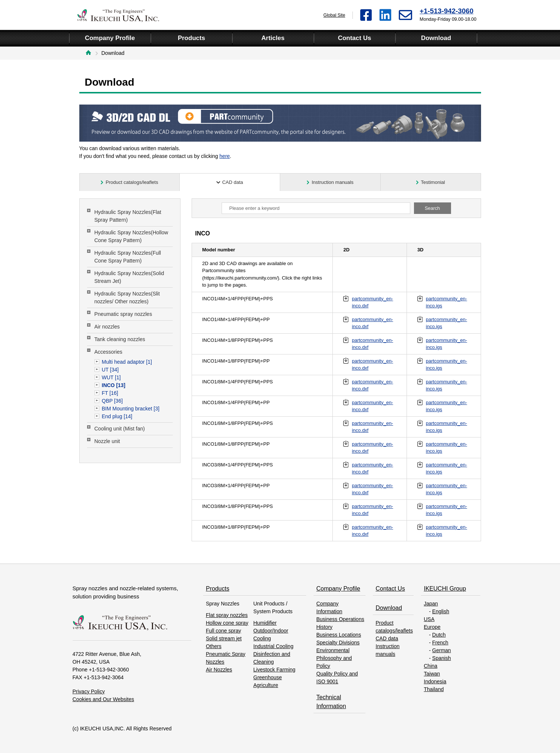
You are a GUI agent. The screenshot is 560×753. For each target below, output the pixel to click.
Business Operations (340, 619)
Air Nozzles (219, 670)
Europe (432, 627)
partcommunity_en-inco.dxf (372, 302)
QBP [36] (112, 401)
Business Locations (339, 635)
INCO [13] (114, 385)
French (440, 643)
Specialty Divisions (338, 643)
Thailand (434, 689)
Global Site (334, 15)
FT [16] (110, 393)
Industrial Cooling (274, 646)
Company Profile (338, 589)
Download (389, 608)
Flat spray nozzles (227, 615)
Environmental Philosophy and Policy (334, 658)
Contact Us (390, 589)
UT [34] (110, 370)
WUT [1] (111, 377)
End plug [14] (117, 416)
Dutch (439, 635)
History (325, 627)
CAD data (387, 638)
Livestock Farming (275, 670)
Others (214, 646)
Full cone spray (224, 631)
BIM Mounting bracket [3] (131, 409)
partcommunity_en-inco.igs (446, 302)
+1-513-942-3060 (446, 11)
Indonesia (435, 681)
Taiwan (432, 674)
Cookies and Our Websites (103, 699)
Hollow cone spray (227, 623)
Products (218, 589)
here (225, 156)
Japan (431, 604)
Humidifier (265, 623)
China (431, 666)
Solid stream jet (224, 638)
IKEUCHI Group (445, 589)
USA (429, 619)
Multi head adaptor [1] (127, 362)
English (441, 611)
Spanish (442, 658)
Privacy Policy (89, 691)
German (442, 650)
